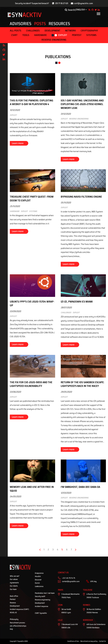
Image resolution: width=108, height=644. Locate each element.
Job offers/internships (18, 626)
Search (70, 10)
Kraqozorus (39, 573)
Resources (59, 24)
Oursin (37, 583)
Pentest (77, 35)
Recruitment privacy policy (89, 641)
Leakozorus (39, 586)
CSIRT (14, 35)
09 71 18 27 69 (62, 3)
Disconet (38, 580)
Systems (91, 35)
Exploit (63, 35)
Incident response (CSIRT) (19, 609)
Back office (14, 596)
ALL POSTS (16, 31)
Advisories (21, 24)
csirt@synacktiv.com (83, 3)
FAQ (11, 629)
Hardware (40, 35)
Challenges (33, 31)
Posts (40, 24)
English (80, 10)
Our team (13, 589)
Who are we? (15, 576)
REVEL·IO (13, 613)
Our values (14, 579)
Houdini (38, 576)
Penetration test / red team (45, 593)
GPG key (93, 581)
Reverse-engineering (54, 40)
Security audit (40, 596)
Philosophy (14, 619)
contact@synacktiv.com (71, 581)
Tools (26, 35)
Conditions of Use (73, 641)
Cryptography (89, 31)
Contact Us (103, 641)
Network (70, 31)
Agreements (14, 583)
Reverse (13, 603)
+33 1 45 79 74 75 (69, 578)
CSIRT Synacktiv (41, 613)
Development (52, 31)
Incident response (41, 606)
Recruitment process (17, 623)
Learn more (18, 143)
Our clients (14, 586)
